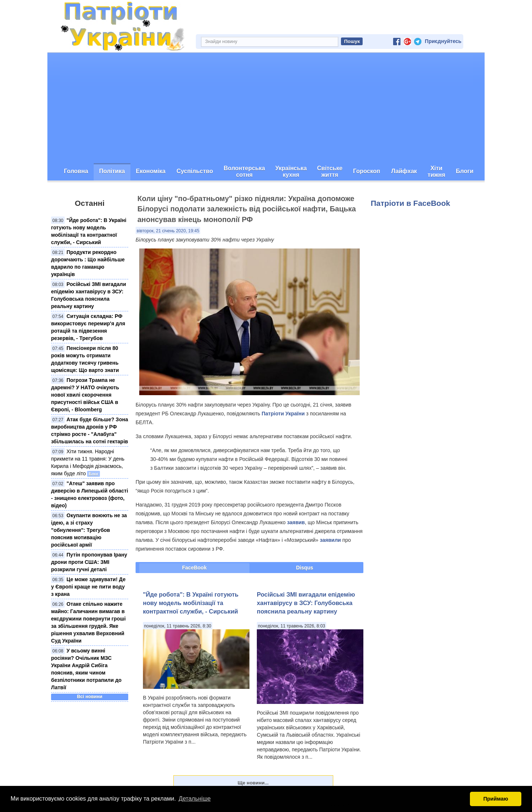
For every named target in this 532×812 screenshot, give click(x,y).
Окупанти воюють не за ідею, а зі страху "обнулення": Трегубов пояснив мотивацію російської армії (89, 530)
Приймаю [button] (496, 799)
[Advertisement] (266, 108)
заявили (330, 540)
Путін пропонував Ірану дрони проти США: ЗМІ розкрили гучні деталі (89, 562)
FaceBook (195, 568)
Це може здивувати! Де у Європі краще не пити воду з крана (88, 587)
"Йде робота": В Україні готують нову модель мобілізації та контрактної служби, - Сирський (191, 603)
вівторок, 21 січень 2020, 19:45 (168, 231)
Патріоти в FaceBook (410, 203)
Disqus (305, 568)
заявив (296, 522)
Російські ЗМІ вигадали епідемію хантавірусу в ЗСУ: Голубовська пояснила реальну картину (306, 603)
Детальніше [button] (195, 799)
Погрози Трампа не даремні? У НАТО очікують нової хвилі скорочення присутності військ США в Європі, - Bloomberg (85, 395)
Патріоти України (283, 414)
